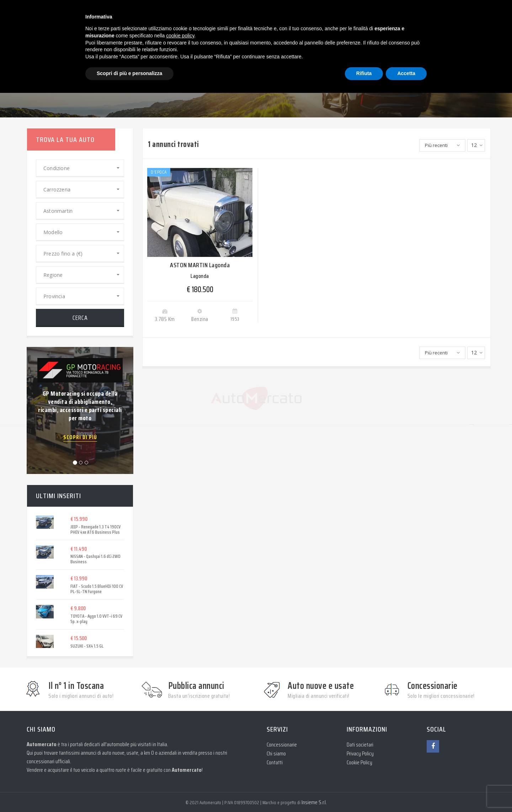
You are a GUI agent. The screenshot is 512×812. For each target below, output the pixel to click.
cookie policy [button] (180, 36)
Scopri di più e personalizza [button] (129, 73)
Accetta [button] (406, 73)
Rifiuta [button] (364, 73)
